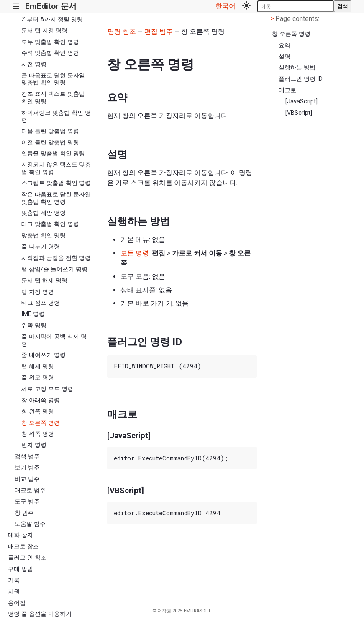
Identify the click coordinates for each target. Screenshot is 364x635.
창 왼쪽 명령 (38, 412)
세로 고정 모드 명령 (47, 389)
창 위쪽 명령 (38, 434)
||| (16, 6)
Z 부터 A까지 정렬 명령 (52, 19)
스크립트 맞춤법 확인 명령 (56, 183)
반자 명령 (34, 445)
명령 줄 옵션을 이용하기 (40, 614)
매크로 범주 (30, 490)
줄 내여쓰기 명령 (44, 355)
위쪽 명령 (34, 325)
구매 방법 (21, 569)
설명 (285, 57)
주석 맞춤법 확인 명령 (50, 53)
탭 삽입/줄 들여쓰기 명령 (54, 269)
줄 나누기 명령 (41, 247)
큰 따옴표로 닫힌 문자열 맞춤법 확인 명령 (53, 79)
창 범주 (24, 513)
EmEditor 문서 (51, 6)
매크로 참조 (23, 546)
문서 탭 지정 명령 (44, 31)
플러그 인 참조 (27, 558)
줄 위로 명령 (38, 378)
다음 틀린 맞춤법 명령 (50, 131)
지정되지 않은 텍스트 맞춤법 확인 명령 (56, 168)
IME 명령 (33, 314)
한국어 (226, 6)
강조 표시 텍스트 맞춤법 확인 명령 (53, 98)
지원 (14, 592)
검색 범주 (27, 456)
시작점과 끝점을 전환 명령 (56, 258)
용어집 (17, 603)
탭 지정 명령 (38, 292)
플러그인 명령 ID (301, 79)
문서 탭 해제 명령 (44, 281)
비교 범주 (27, 479)
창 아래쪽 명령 (41, 400)
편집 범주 (159, 32)
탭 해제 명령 (38, 366)
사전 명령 (34, 64)
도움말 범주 (30, 524)
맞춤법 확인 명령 (44, 235)
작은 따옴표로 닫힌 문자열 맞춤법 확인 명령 (56, 198)
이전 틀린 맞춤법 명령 (50, 143)
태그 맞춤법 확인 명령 (50, 224)
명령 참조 (122, 32)
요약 (285, 45)
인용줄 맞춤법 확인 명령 (53, 153)
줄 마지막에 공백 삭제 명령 (54, 340)
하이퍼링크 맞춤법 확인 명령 (56, 116)
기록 (14, 580)
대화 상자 (21, 535)
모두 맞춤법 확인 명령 (50, 42)
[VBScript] (299, 113)
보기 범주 (27, 468)
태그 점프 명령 (41, 303)
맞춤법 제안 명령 (44, 213)
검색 (343, 6)
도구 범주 (27, 502)
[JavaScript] (301, 102)
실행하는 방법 (297, 68)
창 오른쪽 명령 (41, 423)
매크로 (287, 90)
